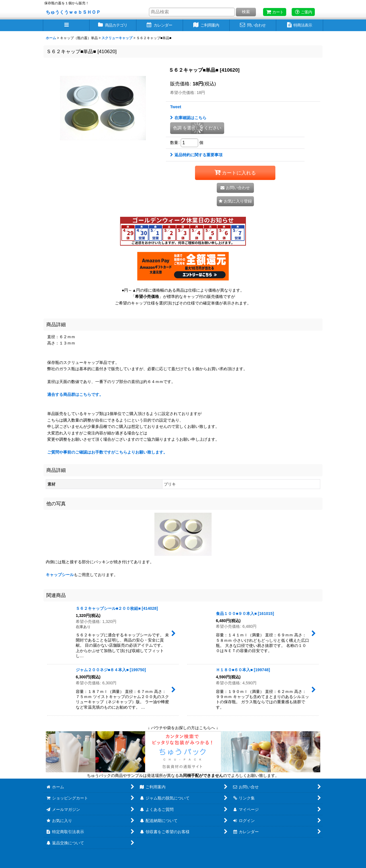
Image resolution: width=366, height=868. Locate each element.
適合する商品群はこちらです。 (75, 394)
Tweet (176, 107)
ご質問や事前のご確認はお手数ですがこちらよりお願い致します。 (107, 452)
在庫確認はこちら (188, 118)
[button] (66, 25)
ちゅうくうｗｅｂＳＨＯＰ (73, 12)
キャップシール (60, 575)
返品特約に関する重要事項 (196, 155)
